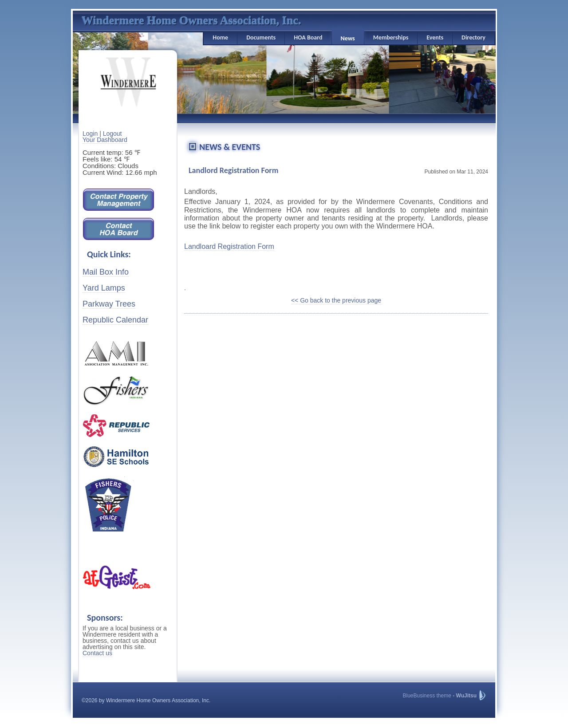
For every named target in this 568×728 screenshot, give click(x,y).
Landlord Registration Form (233, 170)
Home (220, 37)
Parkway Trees (109, 304)
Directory (473, 37)
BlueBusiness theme (427, 696)
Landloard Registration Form (229, 246)
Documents (261, 37)
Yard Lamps (104, 288)
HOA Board (308, 37)
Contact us (97, 653)
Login (90, 134)
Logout (112, 134)
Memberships (391, 37)
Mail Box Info (106, 272)
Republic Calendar (115, 320)
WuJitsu (466, 696)
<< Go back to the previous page (336, 300)
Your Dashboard (105, 140)
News (348, 38)
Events (435, 37)
